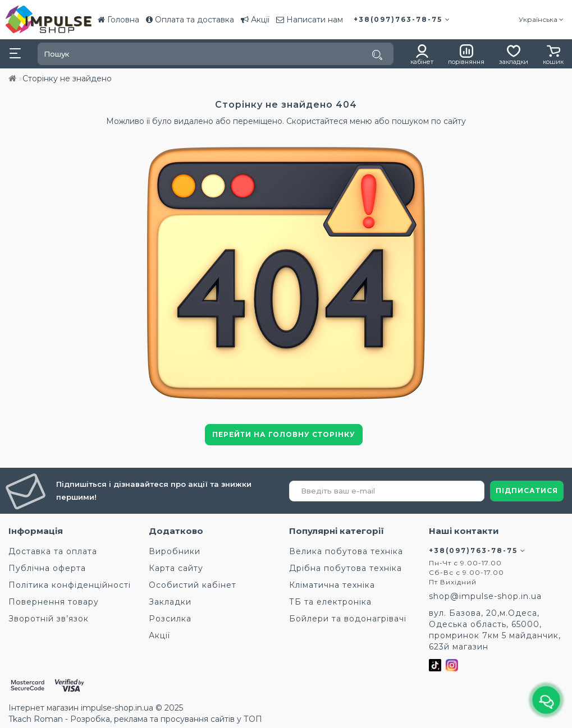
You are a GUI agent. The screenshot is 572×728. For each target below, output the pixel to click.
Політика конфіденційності (70, 585)
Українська (541, 19)
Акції (255, 20)
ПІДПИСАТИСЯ (527, 490)
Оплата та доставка (190, 20)
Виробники (175, 551)
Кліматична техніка (332, 585)
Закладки (170, 602)
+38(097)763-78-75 (402, 19)
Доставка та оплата (53, 551)
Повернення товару (54, 602)
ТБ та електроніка (330, 602)
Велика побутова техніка (346, 551)
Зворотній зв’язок (49, 619)
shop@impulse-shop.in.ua (485, 596)
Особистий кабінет (193, 585)
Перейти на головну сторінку (284, 434)
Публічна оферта (47, 568)
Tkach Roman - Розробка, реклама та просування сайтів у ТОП (135, 719)
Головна (118, 20)
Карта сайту (176, 568)
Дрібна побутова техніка (346, 568)
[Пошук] (377, 55)
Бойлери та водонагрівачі (348, 619)
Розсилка (170, 619)
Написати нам (310, 20)
